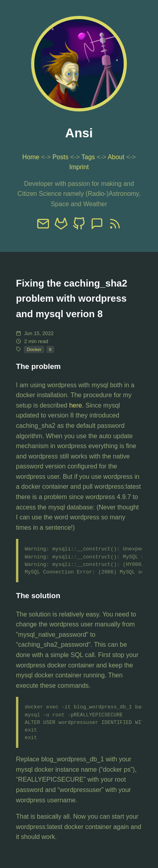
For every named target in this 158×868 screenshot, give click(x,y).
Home (31, 157)
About (116, 157)
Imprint (79, 167)
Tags (88, 157)
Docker (34, 349)
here (75, 405)
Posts (60, 157)
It (50, 349)
